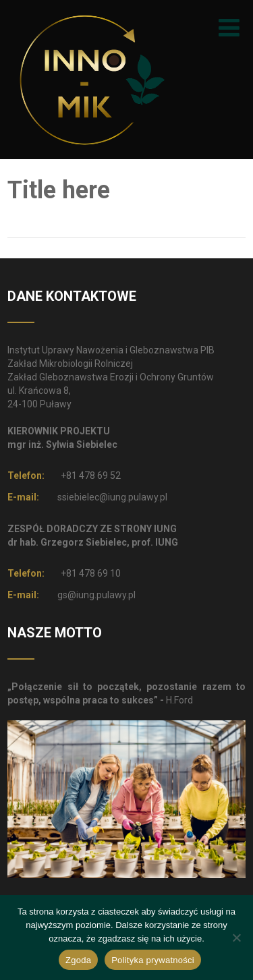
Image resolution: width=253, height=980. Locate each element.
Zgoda (78, 960)
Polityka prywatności (153, 960)
